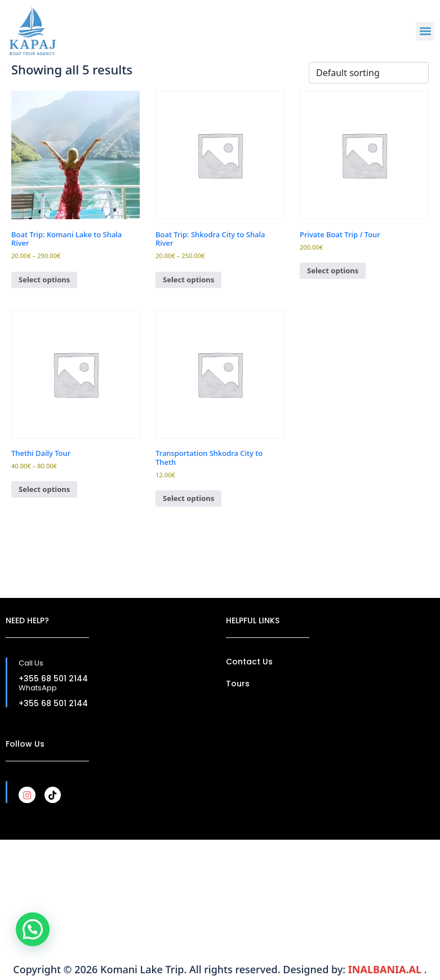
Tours (238, 684)
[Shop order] (369, 73)
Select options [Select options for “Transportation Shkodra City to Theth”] (188, 498)
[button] (425, 31)
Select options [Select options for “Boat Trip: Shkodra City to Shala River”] (188, 280)
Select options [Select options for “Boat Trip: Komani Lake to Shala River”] (44, 280)
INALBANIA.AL (386, 969)
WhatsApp (38, 688)
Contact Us (249, 662)
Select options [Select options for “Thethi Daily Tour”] (44, 489)
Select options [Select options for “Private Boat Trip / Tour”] (333, 271)
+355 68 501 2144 (53, 679)
